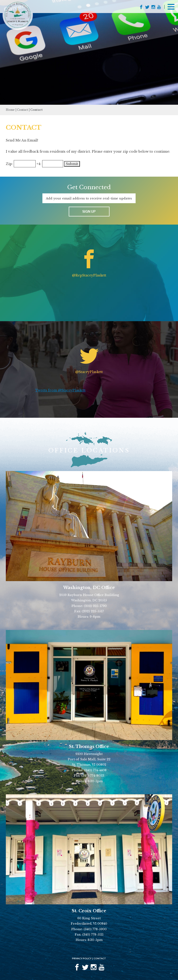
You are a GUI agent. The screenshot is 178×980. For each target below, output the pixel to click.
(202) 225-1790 (95, 606)
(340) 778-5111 (93, 935)
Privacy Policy (82, 958)
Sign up (89, 211)
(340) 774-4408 (95, 770)
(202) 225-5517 (93, 611)
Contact (22, 110)
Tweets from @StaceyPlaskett (60, 390)
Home (10, 110)
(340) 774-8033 (93, 776)
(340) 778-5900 (95, 929)
